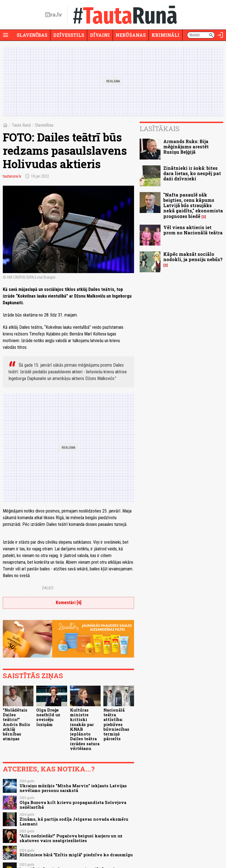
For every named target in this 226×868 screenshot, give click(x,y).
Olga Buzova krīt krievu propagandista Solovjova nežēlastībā (73, 805)
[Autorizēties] (220, 35)
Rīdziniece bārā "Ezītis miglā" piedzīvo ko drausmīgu (76, 855)
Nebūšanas (131, 35)
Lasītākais (160, 129)
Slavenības (32, 35)
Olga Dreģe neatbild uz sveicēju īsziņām (48, 717)
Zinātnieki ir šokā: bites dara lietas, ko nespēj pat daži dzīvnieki (192, 173)
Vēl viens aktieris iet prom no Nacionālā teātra (193, 230)
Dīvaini (100, 35)
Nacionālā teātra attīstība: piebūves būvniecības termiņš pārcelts (116, 724)
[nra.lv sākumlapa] (54, 15)
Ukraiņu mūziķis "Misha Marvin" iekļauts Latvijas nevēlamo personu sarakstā (73, 788)
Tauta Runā (21, 125)
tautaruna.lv (12, 176)
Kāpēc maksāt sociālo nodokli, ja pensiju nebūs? (193, 257)
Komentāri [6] (69, 603)
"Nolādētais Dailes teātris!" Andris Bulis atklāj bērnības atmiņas (16, 724)
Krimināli (166, 35)
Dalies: (48, 588)
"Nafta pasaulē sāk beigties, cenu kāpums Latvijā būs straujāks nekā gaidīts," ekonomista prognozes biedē (193, 205)
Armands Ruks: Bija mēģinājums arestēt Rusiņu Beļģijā (186, 147)
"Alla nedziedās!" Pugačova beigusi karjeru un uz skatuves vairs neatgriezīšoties (71, 838)
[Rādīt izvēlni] (6, 35)
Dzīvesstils (69, 35)
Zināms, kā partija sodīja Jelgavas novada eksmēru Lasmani (74, 822)
